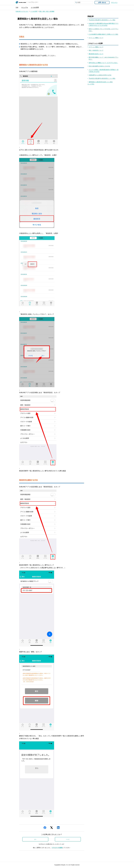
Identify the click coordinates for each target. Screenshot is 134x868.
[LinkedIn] (58, 828)
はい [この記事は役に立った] (35, 839)
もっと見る (91, 84)
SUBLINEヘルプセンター (22, 11)
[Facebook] (45, 828)
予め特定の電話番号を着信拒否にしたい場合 (102, 20)
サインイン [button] (114, 3)
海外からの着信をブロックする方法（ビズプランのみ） (104, 30)
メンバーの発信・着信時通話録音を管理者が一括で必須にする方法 (104, 71)
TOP (17, 7)
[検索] (84, 2)
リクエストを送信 (57, 848)
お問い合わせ (102, 2)
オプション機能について (96, 38)
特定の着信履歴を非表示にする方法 (99, 66)
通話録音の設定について (96, 54)
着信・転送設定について (96, 50)
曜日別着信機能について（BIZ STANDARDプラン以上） (104, 58)
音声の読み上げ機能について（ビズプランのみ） (103, 63)
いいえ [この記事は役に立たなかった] (68, 839)
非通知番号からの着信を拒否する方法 (100, 75)
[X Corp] (52, 828)
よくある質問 (35, 7)
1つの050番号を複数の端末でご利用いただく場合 (103, 34)
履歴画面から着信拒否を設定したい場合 (101, 82)
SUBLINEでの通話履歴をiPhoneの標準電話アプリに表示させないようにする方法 (104, 24)
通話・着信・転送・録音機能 (47, 11)
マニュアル (25, 7)
